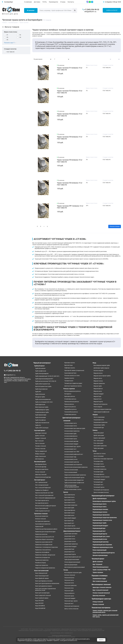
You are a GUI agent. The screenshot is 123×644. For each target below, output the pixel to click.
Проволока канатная (41, 534)
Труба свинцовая (99, 448)
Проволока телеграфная (42, 552)
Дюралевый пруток (70, 554)
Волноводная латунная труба (73, 573)
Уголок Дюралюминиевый (72, 562)
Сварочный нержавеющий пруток (104, 553)
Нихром (95, 415)
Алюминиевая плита (71, 426)
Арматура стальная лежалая (102, 587)
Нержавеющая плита (100, 507)
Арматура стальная (41, 433)
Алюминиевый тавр (70, 457)
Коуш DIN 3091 (39, 603)
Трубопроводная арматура (101, 599)
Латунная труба (69, 591)
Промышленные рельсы (72, 402)
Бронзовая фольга (70, 510)
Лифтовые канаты (70, 368)
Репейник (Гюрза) (41, 563)
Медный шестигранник (101, 404)
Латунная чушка (69, 596)
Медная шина (98, 391)
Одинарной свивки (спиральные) (74, 370)
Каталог (31, 10)
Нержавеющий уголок (100, 539)
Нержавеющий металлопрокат (103, 496)
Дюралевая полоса (70, 541)
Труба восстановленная (42, 423)
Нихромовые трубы (99, 425)
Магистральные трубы (42, 407)
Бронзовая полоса (70, 502)
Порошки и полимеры (100, 576)
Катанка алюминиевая (71, 470)
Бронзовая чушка (69, 513)
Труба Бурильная (40, 404)
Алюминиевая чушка (71, 439)
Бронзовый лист (69, 523)
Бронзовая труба (69, 508)
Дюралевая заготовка (71, 534)
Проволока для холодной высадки (45, 532)
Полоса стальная (40, 449)
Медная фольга (98, 389)
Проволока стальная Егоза (43, 550)
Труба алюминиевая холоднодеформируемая (72, 486)
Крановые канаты (70, 363)
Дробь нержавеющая (100, 498)
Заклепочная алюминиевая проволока (76, 467)
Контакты (71, 2)
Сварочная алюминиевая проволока (75, 475)
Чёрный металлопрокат (42, 363)
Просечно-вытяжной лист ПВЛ (44, 493)
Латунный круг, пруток (71, 601)
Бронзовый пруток (70, 526)
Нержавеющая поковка (100, 509)
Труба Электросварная (42, 374)
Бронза (66, 492)
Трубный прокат (39, 366)
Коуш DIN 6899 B (40, 606)
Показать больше (115, 226)
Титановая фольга (99, 474)
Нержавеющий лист (99, 531)
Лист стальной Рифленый (43, 488)
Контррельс (68, 394)
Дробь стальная (40, 436)
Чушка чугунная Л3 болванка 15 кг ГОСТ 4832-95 (70, 115)
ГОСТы (45, 2)
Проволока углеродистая (42, 557)
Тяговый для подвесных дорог (73, 383)
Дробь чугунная (98, 562)
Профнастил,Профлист (42, 490)
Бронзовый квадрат (70, 518)
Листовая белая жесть (42, 503)
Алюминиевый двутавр (71, 441)
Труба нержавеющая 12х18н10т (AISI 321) (47, 376)
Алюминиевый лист (70, 449)
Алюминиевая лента (71, 423)
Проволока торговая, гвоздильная (45, 555)
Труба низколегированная (43, 399)
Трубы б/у (38, 425)
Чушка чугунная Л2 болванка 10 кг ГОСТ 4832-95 (70, 92)
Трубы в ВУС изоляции (42, 428)
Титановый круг (98, 482)
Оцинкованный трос (70, 373)
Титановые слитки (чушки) (102, 477)
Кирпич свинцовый (99, 438)
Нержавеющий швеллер (101, 542)
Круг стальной (39, 441)
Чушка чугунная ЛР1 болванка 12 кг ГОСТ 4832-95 (70, 207)
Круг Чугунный (97, 564)
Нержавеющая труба (100, 523)
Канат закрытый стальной (43, 595)
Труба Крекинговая (41, 415)
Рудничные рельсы (70, 407)
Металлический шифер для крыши (46, 506)
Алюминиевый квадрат (71, 444)
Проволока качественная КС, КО (45, 537)
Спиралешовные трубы (42, 412)
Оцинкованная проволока (43, 524)
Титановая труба (98, 472)
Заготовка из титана (100, 454)
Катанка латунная (70, 575)
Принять (101, 640)
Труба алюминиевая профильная (74, 483)
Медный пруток (98, 402)
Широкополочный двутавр (43, 477)
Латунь (66, 570)
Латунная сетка (69, 588)
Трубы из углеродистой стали (44, 402)
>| (47, 226)
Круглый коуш (69, 365)
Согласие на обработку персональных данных (61, 637)
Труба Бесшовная (40, 368)
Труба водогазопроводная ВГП (44, 379)
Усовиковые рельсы (70, 414)
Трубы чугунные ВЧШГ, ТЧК (101, 570)
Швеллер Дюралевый (71, 565)
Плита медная (98, 407)
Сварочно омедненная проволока (45, 568)
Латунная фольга (69, 593)
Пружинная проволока (42, 560)
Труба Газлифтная (40, 420)
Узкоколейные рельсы (71, 412)
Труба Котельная (40, 394)
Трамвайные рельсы (70, 409)
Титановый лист (98, 485)
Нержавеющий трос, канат (101, 536)
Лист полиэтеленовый (100, 581)
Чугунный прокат (98, 559)
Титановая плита (99, 464)
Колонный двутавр (41, 467)
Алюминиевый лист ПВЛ (72, 452)
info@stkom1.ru (90, 12)
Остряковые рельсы (70, 399)
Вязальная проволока (42, 516)
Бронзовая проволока (71, 505)
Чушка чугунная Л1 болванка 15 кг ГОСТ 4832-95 (70, 69)
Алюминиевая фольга (71, 436)
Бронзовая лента (69, 497)
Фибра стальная (40, 454)
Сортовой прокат (40, 430)
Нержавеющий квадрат (100, 526)
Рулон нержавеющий (100, 550)
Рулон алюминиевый (71, 472)
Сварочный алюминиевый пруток (74, 477)
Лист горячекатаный (41, 482)
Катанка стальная (40, 519)
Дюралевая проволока (71, 544)
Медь (94, 363)
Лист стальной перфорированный (45, 498)
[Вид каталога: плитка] (110, 59)
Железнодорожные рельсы (73, 391)
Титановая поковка (99, 467)
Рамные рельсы (69, 404)
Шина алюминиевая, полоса (73, 489)
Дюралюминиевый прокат (72, 531)
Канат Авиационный (41, 573)
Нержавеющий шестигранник (102, 545)
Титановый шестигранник (101, 490)
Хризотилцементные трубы (43, 386)
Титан (95, 451)
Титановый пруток (99, 487)
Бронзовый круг (69, 521)
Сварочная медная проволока (102, 409)
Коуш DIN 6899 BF (40, 608)
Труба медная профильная (101, 412)
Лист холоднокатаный (42, 485)
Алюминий (67, 421)
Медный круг (97, 396)
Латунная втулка (69, 578)
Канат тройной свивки (42, 598)
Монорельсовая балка (42, 469)
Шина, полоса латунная (71, 609)
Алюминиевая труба (70, 434)
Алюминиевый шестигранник (73, 465)
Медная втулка (98, 373)
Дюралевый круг (69, 549)
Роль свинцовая (98, 443)
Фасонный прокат (40, 462)
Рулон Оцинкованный (42, 508)
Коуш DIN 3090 (39, 601)
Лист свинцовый (99, 441)
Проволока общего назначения (44, 539)
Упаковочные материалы (101, 608)
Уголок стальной (40, 472)
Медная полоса (98, 381)
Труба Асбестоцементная (43, 384)
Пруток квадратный (41, 451)
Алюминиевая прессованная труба (75, 428)
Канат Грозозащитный (42, 576)
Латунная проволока (70, 585)
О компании (28, 2)
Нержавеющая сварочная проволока (105, 518)
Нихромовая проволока (100, 422)
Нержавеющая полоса (100, 512)
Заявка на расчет (112, 10)
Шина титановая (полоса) (101, 492)
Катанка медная (98, 371)
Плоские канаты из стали (72, 376)
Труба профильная (41, 371)
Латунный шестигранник (72, 606)
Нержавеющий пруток (100, 534)
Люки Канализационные (101, 567)
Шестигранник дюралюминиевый (75, 567)
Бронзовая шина (69, 515)
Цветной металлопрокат (71, 418)
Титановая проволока (100, 469)
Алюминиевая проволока (72, 431)
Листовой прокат (40, 480)
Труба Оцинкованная (41, 389)
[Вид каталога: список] (115, 59)
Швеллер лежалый (99, 596)
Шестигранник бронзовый (72, 528)
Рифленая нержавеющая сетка (103, 547)
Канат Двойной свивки (42, 578)
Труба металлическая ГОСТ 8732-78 (46, 381)
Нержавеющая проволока (101, 515)
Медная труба (98, 386)
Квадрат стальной (41, 438)
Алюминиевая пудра (99, 579)
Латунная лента (69, 580)
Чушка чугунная (98, 572)
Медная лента (98, 378)
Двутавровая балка (41, 464)
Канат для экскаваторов (42, 593)
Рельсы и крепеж (69, 389)
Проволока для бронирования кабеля (46, 529)
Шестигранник (39, 459)
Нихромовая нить (99, 420)
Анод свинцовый (99, 433)
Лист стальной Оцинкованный (44, 495)
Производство (53, 2)
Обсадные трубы (40, 397)
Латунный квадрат (70, 598)
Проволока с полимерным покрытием (46, 547)
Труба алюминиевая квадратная (74, 480)
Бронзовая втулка (70, 495)
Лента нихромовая (99, 417)
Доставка (37, 2)
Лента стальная (40, 443)
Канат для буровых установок (44, 581)
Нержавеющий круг (99, 528)
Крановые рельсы (70, 396)
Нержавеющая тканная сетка (102, 520)
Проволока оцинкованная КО (44, 542)
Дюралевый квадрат (70, 547)
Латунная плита (69, 583)
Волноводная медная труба (102, 365)
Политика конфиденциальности (62, 635)
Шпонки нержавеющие (100, 555)
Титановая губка (98, 461)
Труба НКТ (38, 392)
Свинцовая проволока (100, 446)
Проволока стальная (41, 514)
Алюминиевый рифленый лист (74, 454)
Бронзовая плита (69, 500)
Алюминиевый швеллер (72, 462)
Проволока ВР (39, 527)
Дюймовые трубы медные (101, 368)
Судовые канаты (69, 378)
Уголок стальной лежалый (101, 593)
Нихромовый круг (99, 428)
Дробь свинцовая (99, 435)
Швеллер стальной (41, 475)
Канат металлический (41, 571)
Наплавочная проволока (42, 521)
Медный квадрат (99, 394)
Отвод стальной (98, 602)
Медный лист (98, 399)
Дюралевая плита (70, 539)
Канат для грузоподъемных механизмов (47, 583)
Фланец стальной (98, 604)
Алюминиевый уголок (71, 459)
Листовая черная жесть (42, 500)
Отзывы (63, 2)
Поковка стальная (41, 446)
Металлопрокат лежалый (101, 584)
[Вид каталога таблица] (119, 59)
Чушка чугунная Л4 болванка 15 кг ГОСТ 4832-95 (70, 138)
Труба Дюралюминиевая (72, 559)
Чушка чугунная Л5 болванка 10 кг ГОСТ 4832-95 (70, 161)
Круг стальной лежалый (100, 590)
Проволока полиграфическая (44, 545)
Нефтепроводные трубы (42, 410)
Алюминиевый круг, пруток (72, 446)
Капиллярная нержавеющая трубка (104, 501)
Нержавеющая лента (100, 504)
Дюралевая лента (70, 536)
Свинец (95, 430)
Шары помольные (41, 456)
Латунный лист (69, 603)
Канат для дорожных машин (44, 586)
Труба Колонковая (40, 417)
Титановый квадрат (99, 479)
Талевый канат (69, 381)
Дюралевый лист (70, 552)
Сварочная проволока (42, 565)
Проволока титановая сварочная (103, 459)
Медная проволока (99, 383)
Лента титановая (99, 456)
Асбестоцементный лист (43, 511)
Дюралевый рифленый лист (73, 557)
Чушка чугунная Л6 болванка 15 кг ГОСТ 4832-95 (70, 184)
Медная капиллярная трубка (102, 376)
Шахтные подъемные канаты (73, 386)
